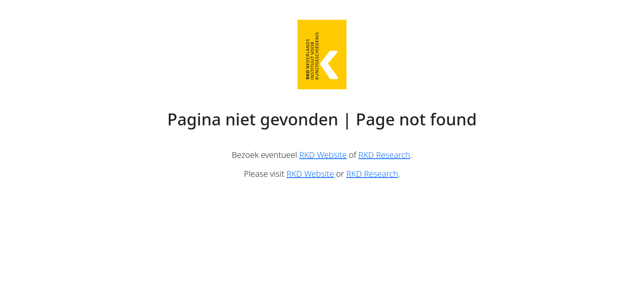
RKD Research (384, 155)
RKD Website (323, 155)
